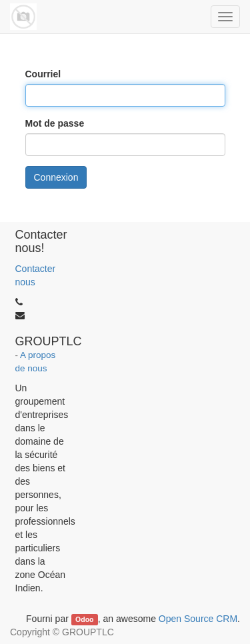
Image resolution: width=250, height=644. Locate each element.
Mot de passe (55, 123)
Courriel (43, 74)
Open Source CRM (198, 619)
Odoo (84, 619)
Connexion (56, 177)
